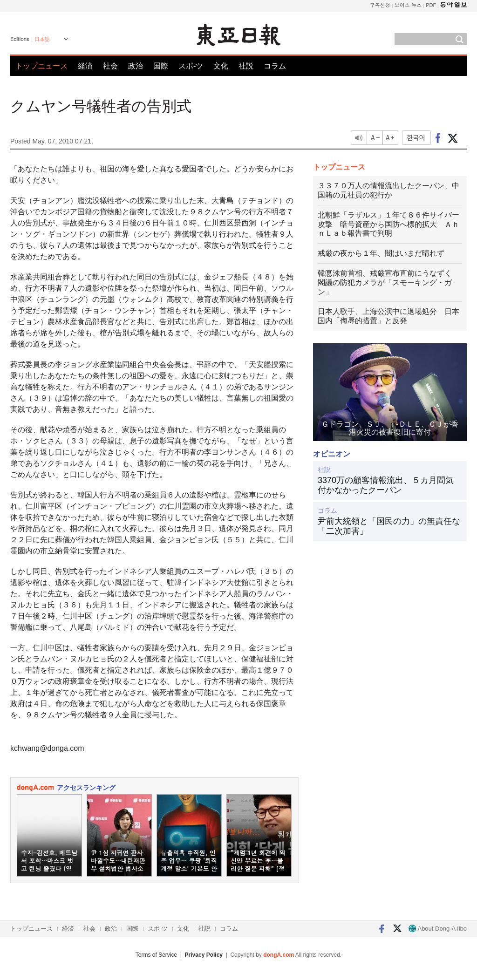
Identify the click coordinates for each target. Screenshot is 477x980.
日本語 (42, 39)
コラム (275, 66)
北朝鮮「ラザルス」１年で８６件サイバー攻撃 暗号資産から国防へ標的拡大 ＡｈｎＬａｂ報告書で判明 (388, 224)
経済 (85, 66)
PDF (431, 5)
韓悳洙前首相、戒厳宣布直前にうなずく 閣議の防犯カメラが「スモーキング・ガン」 (388, 282)
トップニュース (41, 66)
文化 (221, 66)
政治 (136, 66)
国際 (161, 66)
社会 (110, 66)
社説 (246, 66)
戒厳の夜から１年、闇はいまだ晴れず (381, 253)
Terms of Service (156, 955)
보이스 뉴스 (408, 5)
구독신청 (380, 5)
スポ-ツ (191, 66)
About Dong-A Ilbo (438, 929)
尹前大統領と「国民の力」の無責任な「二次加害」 (389, 526)
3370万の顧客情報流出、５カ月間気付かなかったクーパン (386, 485)
